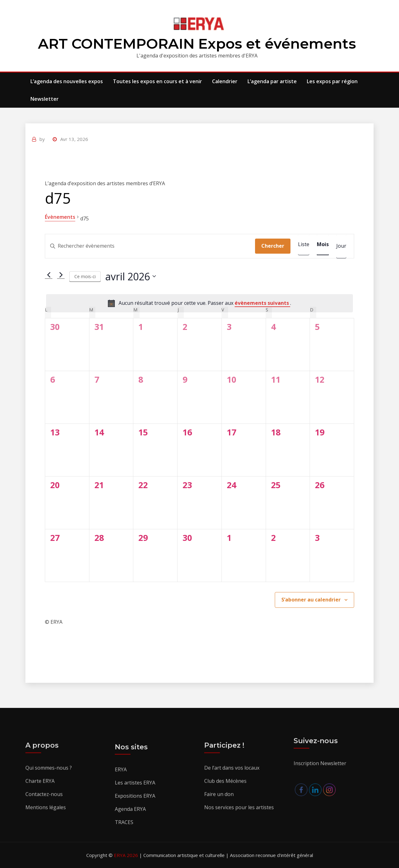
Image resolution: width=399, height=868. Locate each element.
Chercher (273, 246)
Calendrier (225, 81)
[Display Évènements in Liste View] (304, 245)
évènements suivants (262, 303)
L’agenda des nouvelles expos (67, 81)
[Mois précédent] (49, 275)
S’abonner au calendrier (311, 600)
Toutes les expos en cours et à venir (157, 81)
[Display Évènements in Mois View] (323, 245)
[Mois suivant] (61, 275)
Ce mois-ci (85, 276)
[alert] (199, 303)
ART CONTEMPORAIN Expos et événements (197, 43)
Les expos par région (332, 81)
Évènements (60, 217)
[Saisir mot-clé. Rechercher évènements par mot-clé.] (150, 246)
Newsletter (45, 99)
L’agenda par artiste (272, 81)
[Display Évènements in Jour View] (341, 246)
